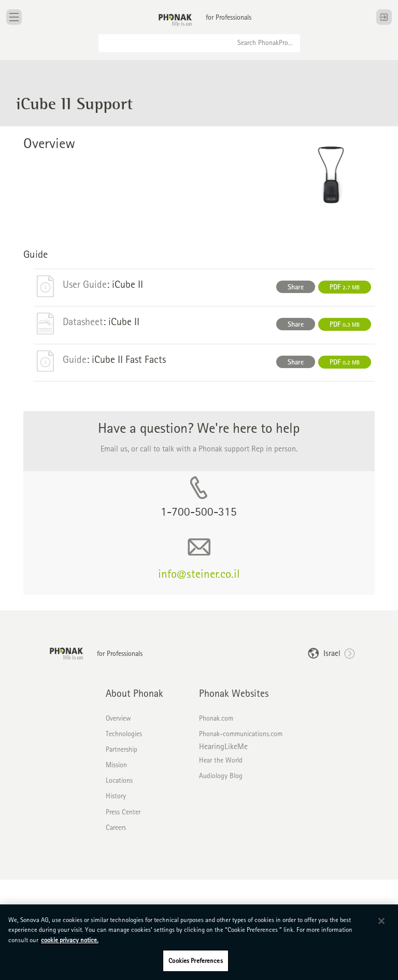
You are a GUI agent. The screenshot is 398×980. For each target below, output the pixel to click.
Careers (116, 827)
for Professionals (229, 17)
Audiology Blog (221, 776)
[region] (199, 942)
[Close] (381, 921)
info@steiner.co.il (199, 573)
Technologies (124, 734)
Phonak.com (216, 718)
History (116, 796)
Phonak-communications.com (241, 734)
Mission (116, 765)
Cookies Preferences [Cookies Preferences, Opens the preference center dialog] (195, 961)
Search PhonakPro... (265, 42)
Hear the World (221, 760)
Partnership (122, 749)
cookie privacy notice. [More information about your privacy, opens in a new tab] (70, 940)
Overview (118, 718)
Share (296, 287)
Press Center (123, 812)
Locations (119, 780)
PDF (345, 287)
